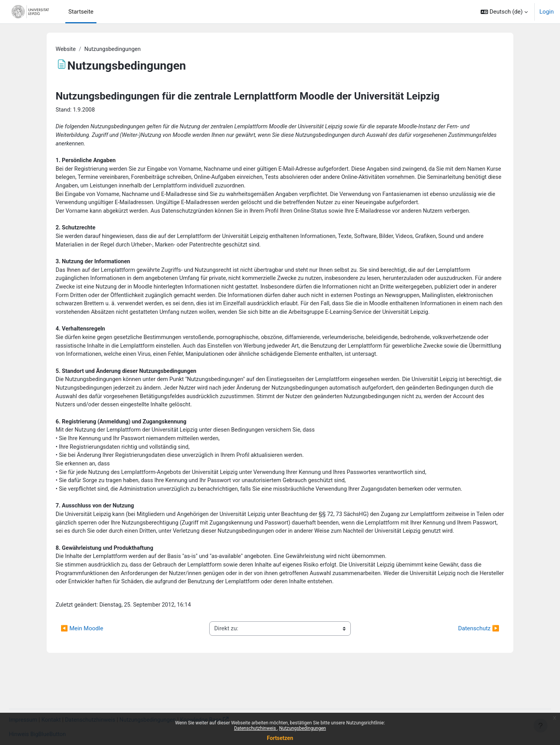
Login (547, 12)
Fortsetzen (280, 738)
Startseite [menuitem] (81, 12)
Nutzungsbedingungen (303, 728)
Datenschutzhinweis (256, 728)
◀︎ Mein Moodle (82, 665)
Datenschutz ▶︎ (479, 665)
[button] (504, 12)
